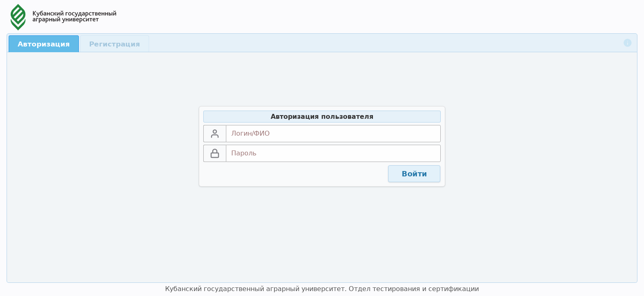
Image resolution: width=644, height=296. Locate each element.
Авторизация (44, 44)
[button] (414, 174)
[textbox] (333, 134)
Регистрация (115, 44)
